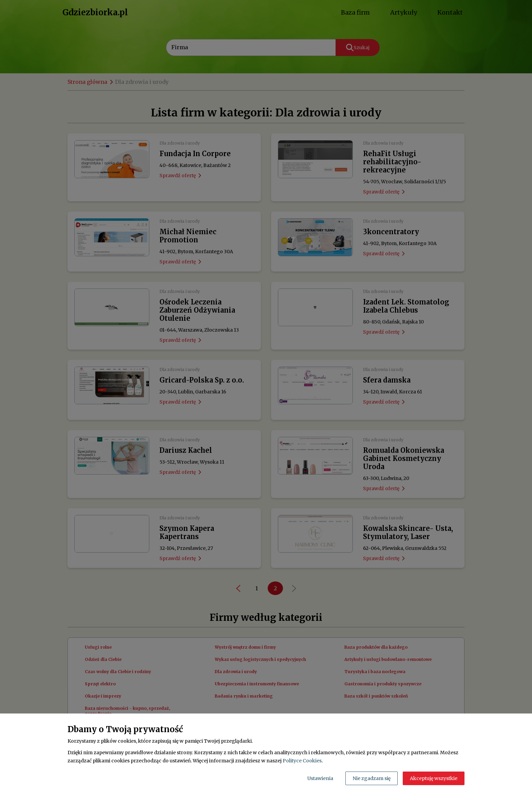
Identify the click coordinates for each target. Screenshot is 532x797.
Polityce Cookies (302, 761)
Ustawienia (320, 778)
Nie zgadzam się (372, 778)
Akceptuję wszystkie (434, 778)
